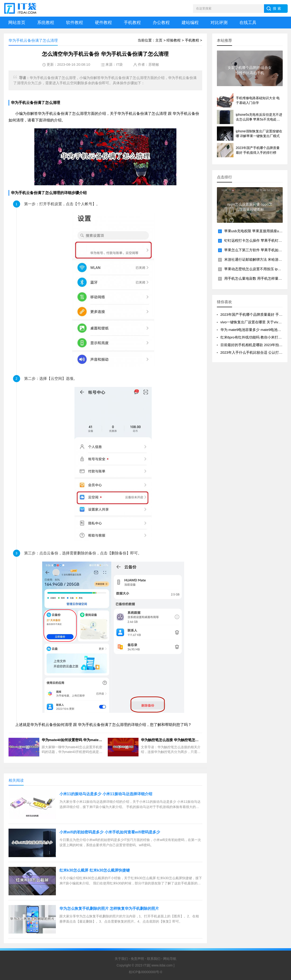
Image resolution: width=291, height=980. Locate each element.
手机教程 (132, 23)
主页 (159, 40)
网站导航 (170, 959)
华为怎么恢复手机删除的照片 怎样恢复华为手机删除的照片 (109, 908)
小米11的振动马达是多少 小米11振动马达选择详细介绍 (106, 794)
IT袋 (119, 64)
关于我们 (121, 959)
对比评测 (219, 23)
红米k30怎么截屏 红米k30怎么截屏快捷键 (95, 870)
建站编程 (190, 23)
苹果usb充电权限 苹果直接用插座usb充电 (257, 231)
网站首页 (17, 23)
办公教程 (161, 23)
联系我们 (154, 959)
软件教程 (75, 23)
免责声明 (137, 959)
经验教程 (174, 40)
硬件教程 (103, 23)
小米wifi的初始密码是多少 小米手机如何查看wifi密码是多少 (110, 832)
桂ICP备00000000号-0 (145, 972)
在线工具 (248, 23)
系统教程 (46, 23)
